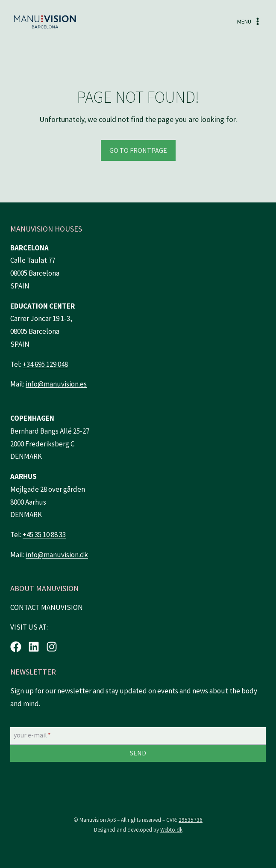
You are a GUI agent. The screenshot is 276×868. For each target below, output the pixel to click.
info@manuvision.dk (57, 555)
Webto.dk (171, 830)
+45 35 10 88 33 (44, 535)
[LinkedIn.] (34, 647)
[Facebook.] (16, 647)
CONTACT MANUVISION (47, 607)
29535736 (191, 820)
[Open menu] (249, 22)
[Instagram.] (52, 647)
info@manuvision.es (56, 384)
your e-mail (32, 735)
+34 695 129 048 (45, 364)
